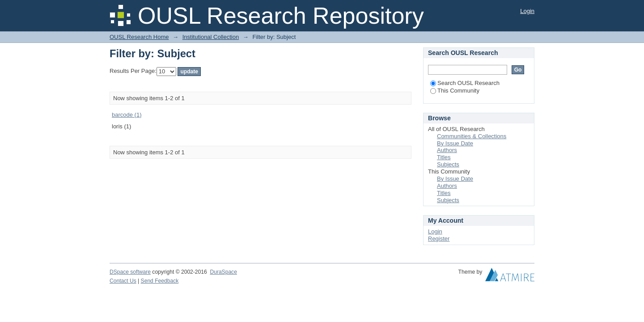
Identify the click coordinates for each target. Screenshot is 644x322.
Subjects (448, 164)
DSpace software (130, 272)
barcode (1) (127, 115)
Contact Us (123, 281)
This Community (455, 91)
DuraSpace (223, 272)
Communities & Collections (472, 136)
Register (439, 239)
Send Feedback (160, 281)
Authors (447, 150)
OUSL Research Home (139, 37)
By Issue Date (455, 143)
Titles (444, 157)
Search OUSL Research (465, 83)
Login (527, 11)
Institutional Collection (211, 37)
